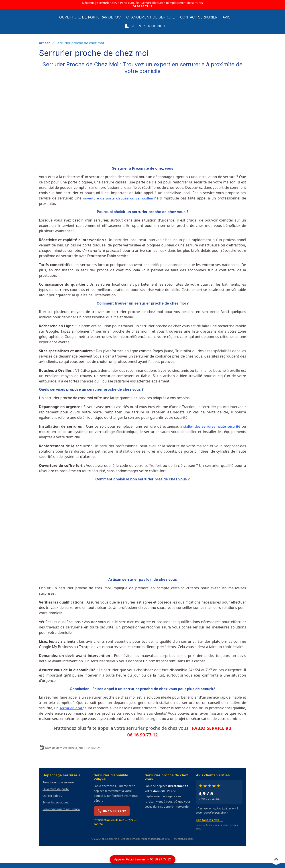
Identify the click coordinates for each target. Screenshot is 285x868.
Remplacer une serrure (58, 788)
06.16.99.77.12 (143, 6)
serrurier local (74, 708)
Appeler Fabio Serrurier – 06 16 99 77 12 (143, 859)
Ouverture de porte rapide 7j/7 (94, 17)
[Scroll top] (276, 859)
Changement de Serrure (155, 17)
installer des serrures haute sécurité (209, 426)
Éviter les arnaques (55, 808)
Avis (231, 17)
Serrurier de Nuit (149, 26)
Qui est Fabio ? (52, 801)
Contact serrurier (203, 17)
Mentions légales (184, 844)
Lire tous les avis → (209, 825)
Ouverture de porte (56, 794)
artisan (45, 43)
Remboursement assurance (61, 814)
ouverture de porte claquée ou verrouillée (118, 198)
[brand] (48, 22)
